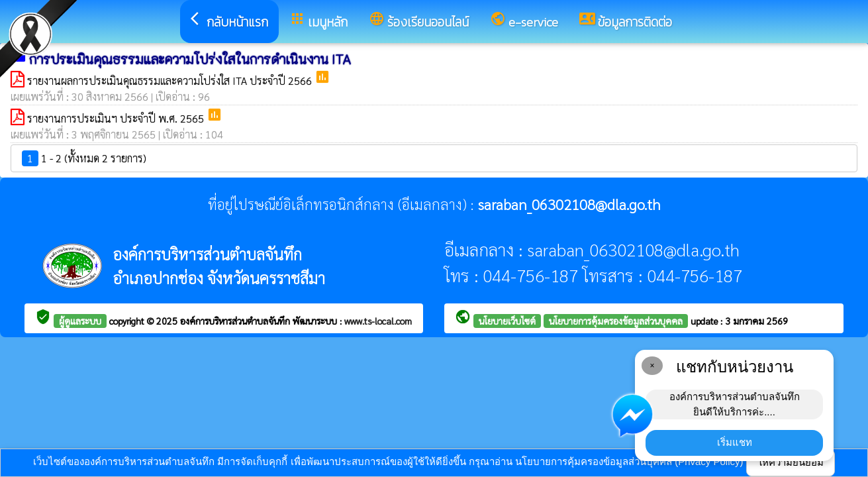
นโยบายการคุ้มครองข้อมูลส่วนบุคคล (616, 321)
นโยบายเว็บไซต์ (507, 321)
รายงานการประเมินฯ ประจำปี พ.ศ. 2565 (117, 118)
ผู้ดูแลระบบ (80, 321)
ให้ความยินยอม (791, 462)
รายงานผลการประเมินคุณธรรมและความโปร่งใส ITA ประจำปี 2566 (171, 80)
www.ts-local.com (378, 321)
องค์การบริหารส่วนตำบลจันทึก (236, 321)
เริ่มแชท (735, 442)
